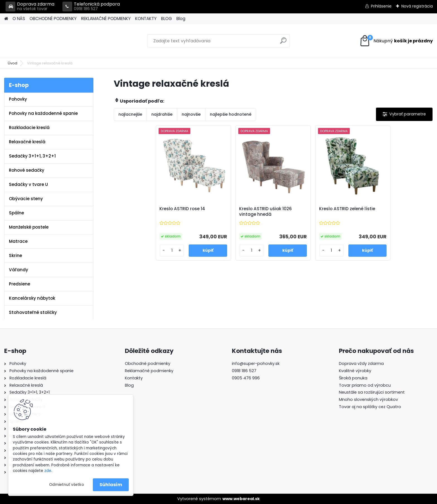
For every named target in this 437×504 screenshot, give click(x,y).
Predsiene (20, 284)
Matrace (18, 241)
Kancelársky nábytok (32, 298)
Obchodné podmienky (148, 364)
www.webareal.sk (241, 499)
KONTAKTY (146, 19)
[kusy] (172, 250)
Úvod (13, 63)
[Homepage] (6, 19)
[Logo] (43, 41)
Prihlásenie (381, 6)
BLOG (167, 19)
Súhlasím (111, 485)
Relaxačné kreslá (27, 142)
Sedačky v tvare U (28, 184)
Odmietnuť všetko (66, 485)
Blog (181, 19)
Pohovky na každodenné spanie (43, 113)
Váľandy (19, 270)
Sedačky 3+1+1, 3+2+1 (32, 156)
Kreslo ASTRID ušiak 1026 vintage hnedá (265, 212)
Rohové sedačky (27, 170)
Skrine (15, 255)
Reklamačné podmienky (149, 371)
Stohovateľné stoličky (33, 312)
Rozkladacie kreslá (29, 128)
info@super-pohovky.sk (256, 364)
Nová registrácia (417, 6)
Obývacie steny (26, 199)
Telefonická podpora (91, 7)
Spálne (16, 213)
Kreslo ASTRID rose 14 (182, 209)
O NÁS (19, 19)
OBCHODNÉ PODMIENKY (53, 19)
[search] (283, 43)
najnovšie (191, 114)
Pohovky (18, 99)
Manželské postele (29, 227)
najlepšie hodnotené (231, 114)
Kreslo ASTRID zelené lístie (347, 209)
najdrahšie (162, 114)
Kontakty (134, 378)
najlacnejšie (130, 114)
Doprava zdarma (30, 7)
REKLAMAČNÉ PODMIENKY (106, 19)
